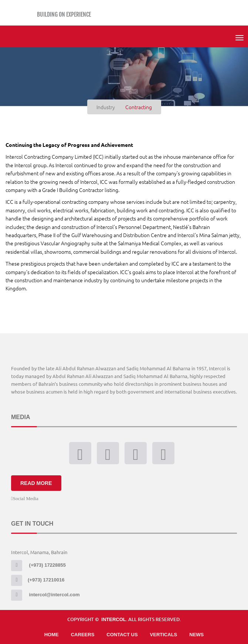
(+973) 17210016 (38, 580)
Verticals (164, 635)
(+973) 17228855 (38, 565)
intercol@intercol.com (45, 595)
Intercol (113, 619)
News (196, 635)
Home (52, 635)
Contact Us (122, 635)
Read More (36, 483)
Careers (83, 635)
